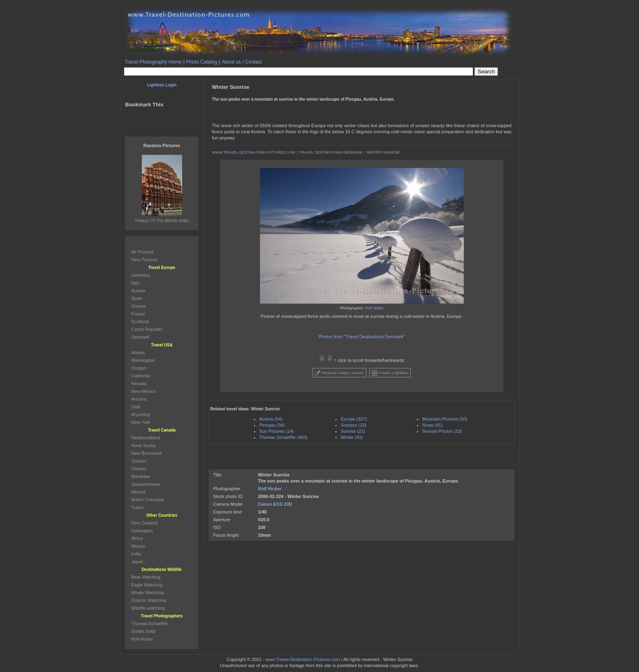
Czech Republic (147, 329)
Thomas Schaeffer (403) (283, 437)
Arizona (139, 399)
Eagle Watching (147, 585)
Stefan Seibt (143, 631)
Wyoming (141, 414)
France (138, 314)
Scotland (140, 322)
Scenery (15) (354, 425)
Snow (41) (432, 425)
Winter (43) (352, 437)
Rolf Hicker (375, 308)
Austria (138, 291)
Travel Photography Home (153, 62)
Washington (143, 360)
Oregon (139, 368)
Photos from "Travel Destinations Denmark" (362, 337)
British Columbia (148, 500)
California (141, 376)
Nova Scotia (143, 445)
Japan (137, 562)
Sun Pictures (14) (277, 431)
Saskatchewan (146, 484)
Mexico (138, 546)
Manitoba (140, 476)
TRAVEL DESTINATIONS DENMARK (331, 152)
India (136, 554)
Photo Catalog (202, 62)
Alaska (138, 353)
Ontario (139, 469)
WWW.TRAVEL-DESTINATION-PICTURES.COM (253, 152)
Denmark (140, 337)
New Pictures (144, 260)
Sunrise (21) (353, 431)
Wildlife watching (148, 608)
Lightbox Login (162, 85)
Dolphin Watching (149, 600)
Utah (136, 407)
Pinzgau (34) (272, 425)
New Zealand (144, 523)
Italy (135, 283)
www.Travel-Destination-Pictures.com (302, 659)
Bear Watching (146, 577)
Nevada (139, 383)
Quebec (139, 461)
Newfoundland (145, 438)
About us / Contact (242, 62)
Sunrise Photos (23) (442, 431)
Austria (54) (271, 419)
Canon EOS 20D (275, 504)
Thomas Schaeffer (150, 624)
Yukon (138, 507)
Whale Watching (148, 593)
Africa (137, 538)
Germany (140, 275)
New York (141, 422)
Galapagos (142, 531)
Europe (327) (354, 419)
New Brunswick (147, 453)
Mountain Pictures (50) (445, 419)
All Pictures (142, 252)
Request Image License (339, 373)
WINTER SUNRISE (383, 152)
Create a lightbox (390, 373)
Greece (139, 306)
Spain (137, 298)
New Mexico (143, 391)
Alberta (138, 492)
